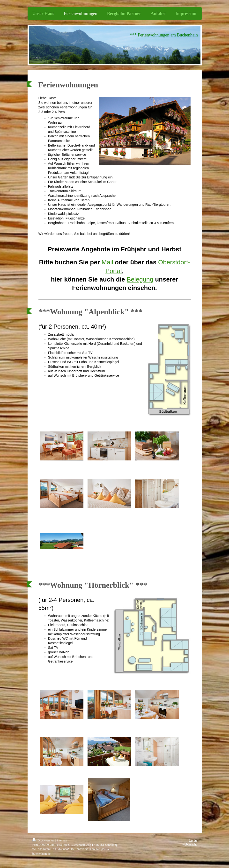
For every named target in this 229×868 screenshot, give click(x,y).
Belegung (140, 279)
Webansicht (189, 844)
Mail (107, 262)
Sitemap (62, 840)
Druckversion (44, 840)
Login (193, 840)
